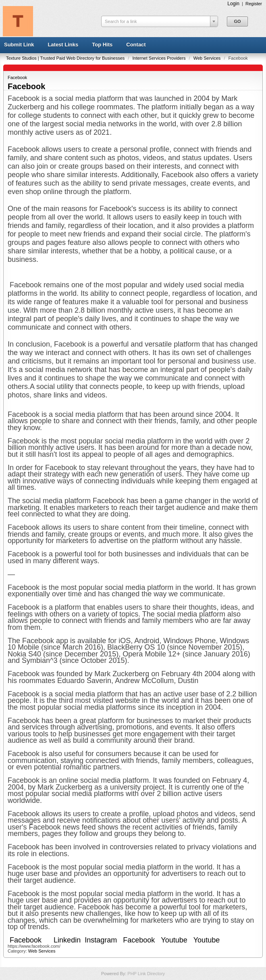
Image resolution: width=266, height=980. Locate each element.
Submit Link (19, 45)
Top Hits (102, 45)
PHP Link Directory (146, 974)
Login (233, 4)
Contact (136, 45)
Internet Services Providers (159, 58)
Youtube (174, 940)
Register (254, 4)
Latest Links (63, 45)
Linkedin (67, 940)
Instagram (101, 940)
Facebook (17, 77)
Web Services (208, 58)
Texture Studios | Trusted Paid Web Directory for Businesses (66, 58)
